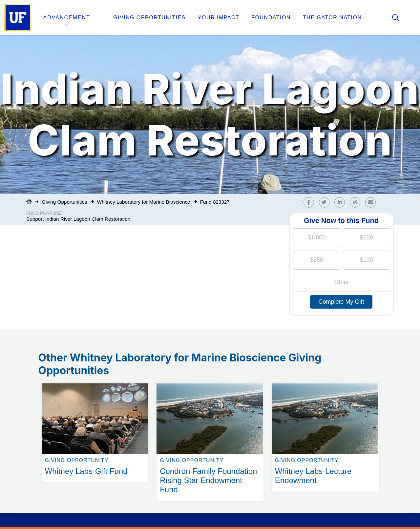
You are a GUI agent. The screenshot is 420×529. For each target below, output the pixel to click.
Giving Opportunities (149, 18)
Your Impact (219, 18)
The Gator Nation (332, 18)
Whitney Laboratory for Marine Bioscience (144, 202)
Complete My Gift (341, 302)
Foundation (271, 18)
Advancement (67, 18)
